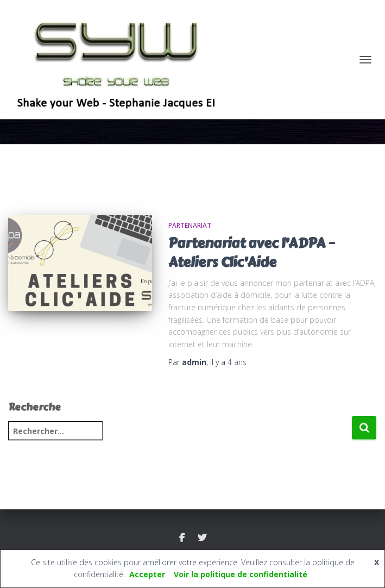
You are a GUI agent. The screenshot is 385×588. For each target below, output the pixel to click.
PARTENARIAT (190, 225)
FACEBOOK (182, 538)
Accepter (147, 574)
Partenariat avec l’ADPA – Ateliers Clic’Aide (251, 253)
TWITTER (202, 538)
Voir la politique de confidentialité (241, 574)
